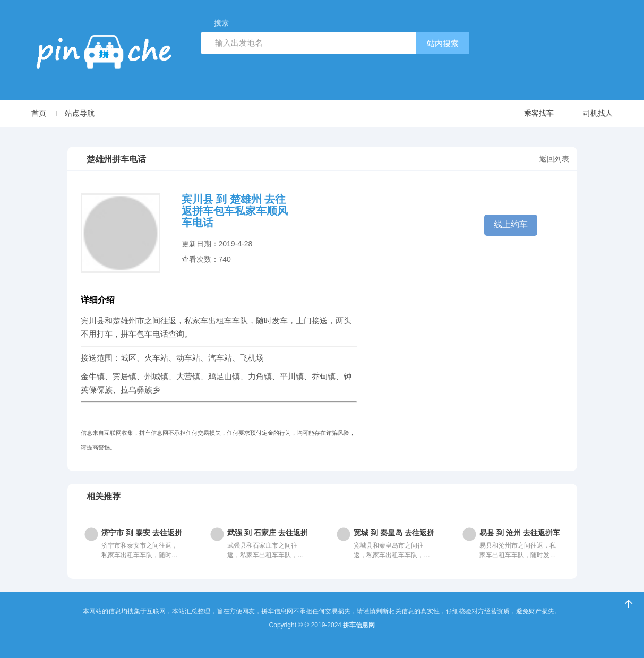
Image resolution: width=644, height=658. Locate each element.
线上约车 (511, 224)
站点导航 (80, 113)
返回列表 (554, 159)
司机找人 (587, 114)
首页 (39, 113)
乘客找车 (529, 114)
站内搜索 (443, 43)
